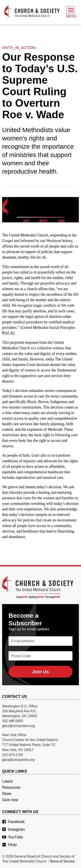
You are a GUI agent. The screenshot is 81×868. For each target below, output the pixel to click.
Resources (11, 787)
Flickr (10, 845)
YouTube (13, 837)
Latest (7, 781)
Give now (10, 800)
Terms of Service (62, 861)
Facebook (13, 822)
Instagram (13, 829)
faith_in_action (19, 48)
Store (7, 794)
